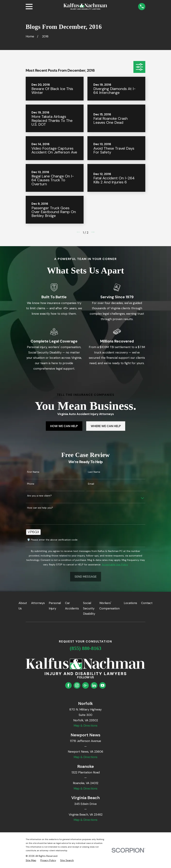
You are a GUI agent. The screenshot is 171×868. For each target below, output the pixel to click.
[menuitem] (31, 860)
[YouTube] (102, 685)
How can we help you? (40, 508)
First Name (33, 472)
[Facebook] (68, 685)
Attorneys (38, 603)
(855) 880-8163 (86, 648)
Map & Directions (85, 726)
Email (91, 484)
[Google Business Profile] (85, 685)
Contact (147, 603)
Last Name (94, 472)
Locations (130, 603)
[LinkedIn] (94, 685)
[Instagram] (77, 685)
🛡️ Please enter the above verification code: (53, 540)
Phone (31, 484)
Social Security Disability (89, 608)
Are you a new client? (39, 496)
